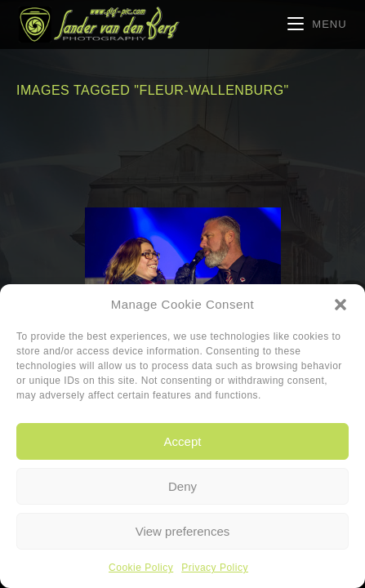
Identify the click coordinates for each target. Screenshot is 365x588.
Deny (182, 486)
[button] (341, 305)
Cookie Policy (141, 568)
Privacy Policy (215, 568)
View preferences (183, 531)
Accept (183, 441)
